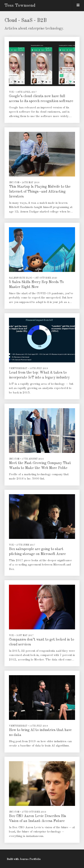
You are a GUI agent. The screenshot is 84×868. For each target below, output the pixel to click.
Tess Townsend (20, 6)
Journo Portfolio (30, 859)
